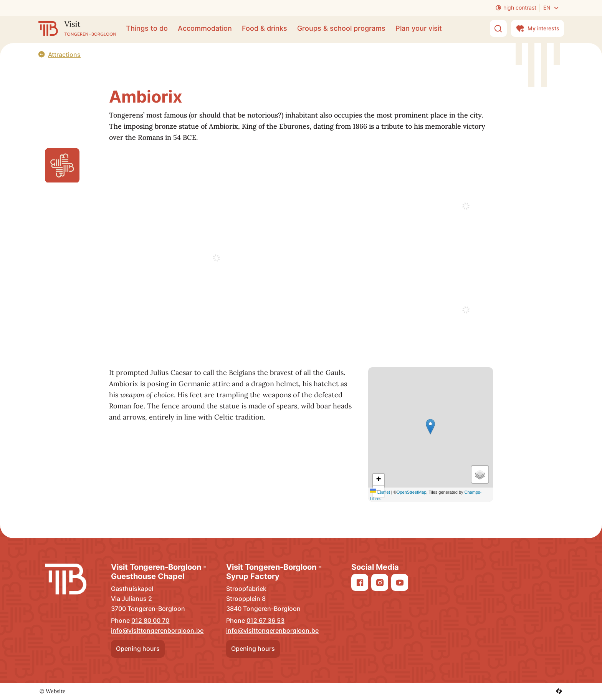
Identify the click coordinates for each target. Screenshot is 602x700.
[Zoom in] (379, 480)
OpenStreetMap (412, 492)
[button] (430, 427)
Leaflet (380, 492)
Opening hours (138, 649)
